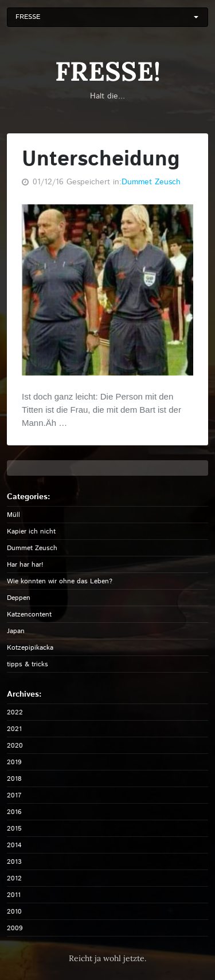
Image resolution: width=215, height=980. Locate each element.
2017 (14, 795)
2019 (14, 762)
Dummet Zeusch (151, 182)
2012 (14, 878)
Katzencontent (29, 615)
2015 (14, 829)
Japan (16, 631)
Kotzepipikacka (30, 648)
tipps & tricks (28, 664)
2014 (14, 845)
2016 (14, 812)
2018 (14, 779)
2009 (15, 928)
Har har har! (25, 565)
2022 (15, 712)
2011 (14, 895)
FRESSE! (108, 71)
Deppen (19, 598)
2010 (14, 912)
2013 (14, 862)
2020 (15, 746)
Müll (13, 515)
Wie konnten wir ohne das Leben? (60, 581)
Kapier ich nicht (31, 532)
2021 (14, 729)
